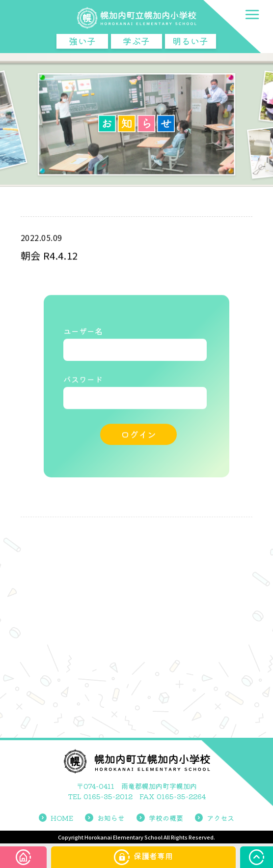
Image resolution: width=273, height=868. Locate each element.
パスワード (83, 380)
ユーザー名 (83, 332)
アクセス (215, 818)
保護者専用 (143, 857)
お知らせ (105, 818)
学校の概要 (160, 818)
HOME (56, 818)
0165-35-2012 (108, 796)
